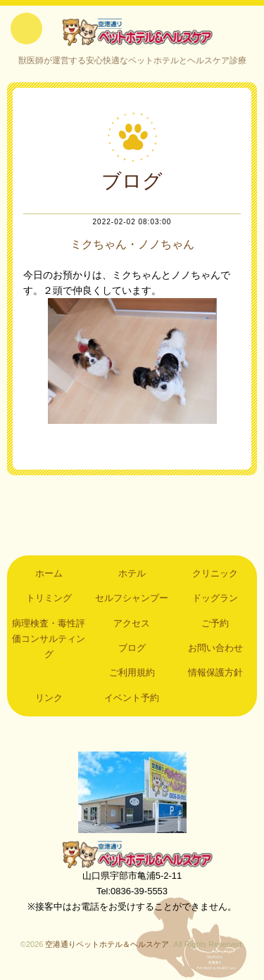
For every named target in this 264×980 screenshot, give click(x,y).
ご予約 (215, 623)
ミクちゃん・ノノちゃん (132, 244)
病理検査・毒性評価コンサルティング (49, 639)
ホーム (49, 573)
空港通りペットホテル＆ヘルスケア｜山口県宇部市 (132, 32)
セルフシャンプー (132, 598)
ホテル (132, 573)
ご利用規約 (132, 672)
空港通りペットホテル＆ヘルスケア (132, 854)
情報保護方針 (215, 672)
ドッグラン (215, 598)
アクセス (132, 623)
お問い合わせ (215, 648)
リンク (49, 698)
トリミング (49, 598)
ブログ (132, 648)
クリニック (215, 573)
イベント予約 (132, 698)
